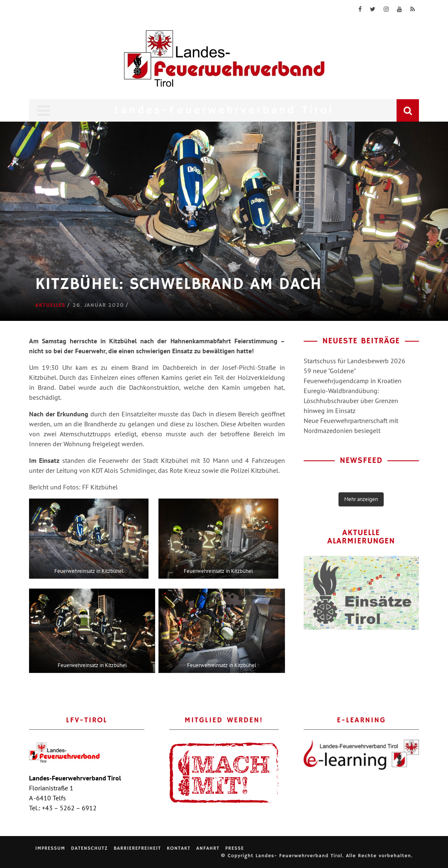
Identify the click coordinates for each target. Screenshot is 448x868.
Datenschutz (89, 848)
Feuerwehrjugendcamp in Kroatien (353, 381)
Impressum (50, 848)
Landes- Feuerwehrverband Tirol (299, 856)
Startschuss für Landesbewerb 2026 (354, 361)
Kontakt (179, 848)
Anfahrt (208, 848)
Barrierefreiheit (137, 848)
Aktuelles (50, 305)
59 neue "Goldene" (330, 371)
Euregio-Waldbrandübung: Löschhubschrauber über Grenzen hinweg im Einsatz (351, 401)
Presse (235, 848)
